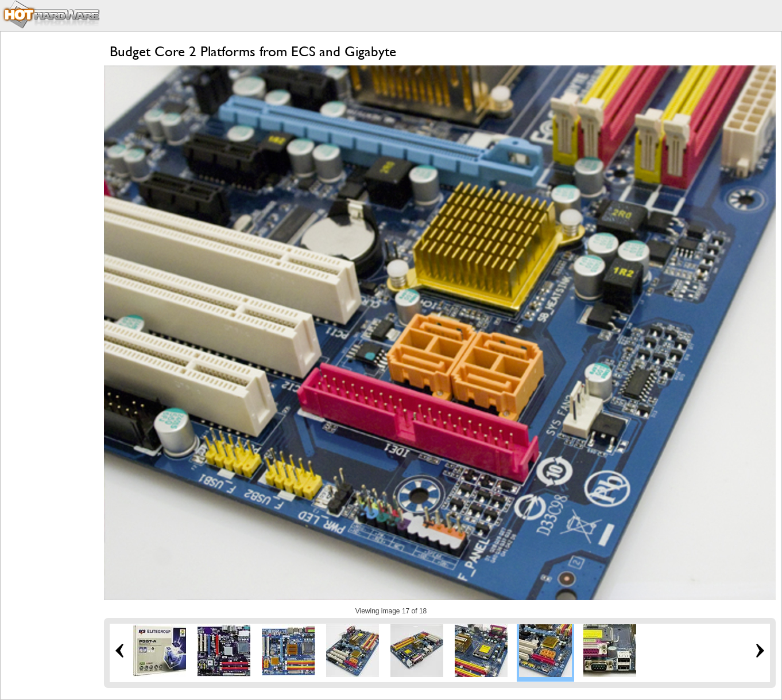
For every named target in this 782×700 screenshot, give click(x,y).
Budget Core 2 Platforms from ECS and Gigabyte (253, 51)
